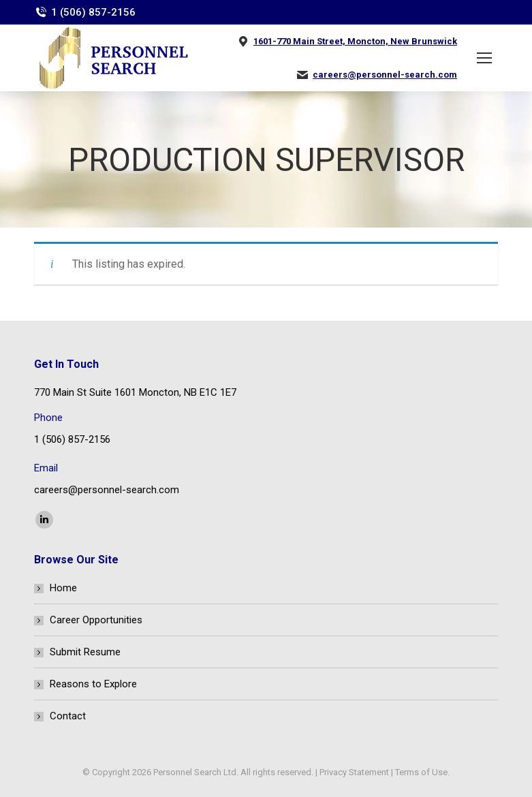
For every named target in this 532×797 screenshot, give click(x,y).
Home (63, 588)
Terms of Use (421, 772)
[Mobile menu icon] (484, 58)
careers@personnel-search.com (385, 75)
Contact (68, 716)
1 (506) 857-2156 (93, 12)
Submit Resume (85, 652)
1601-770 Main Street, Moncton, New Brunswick (355, 41)
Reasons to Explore (93, 684)
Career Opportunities (96, 620)
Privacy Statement (354, 772)
